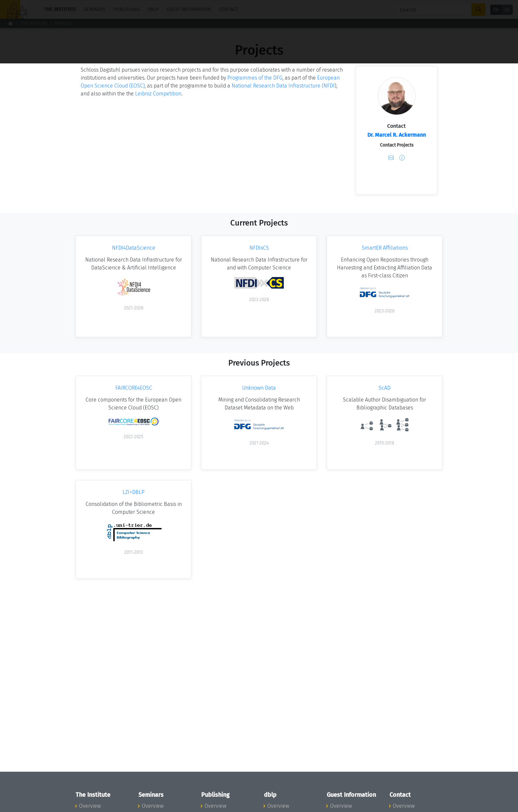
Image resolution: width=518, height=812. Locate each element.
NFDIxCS (259, 248)
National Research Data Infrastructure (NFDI (283, 86)
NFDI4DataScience (134, 248)
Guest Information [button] (189, 9)
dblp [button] (153, 9)
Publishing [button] (127, 9)
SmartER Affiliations (385, 248)
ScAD (385, 388)
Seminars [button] (95, 9)
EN (496, 10)
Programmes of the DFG (255, 78)
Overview (90, 806)
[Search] (434, 10)
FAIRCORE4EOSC (134, 388)
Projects (63, 23)
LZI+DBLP (133, 492)
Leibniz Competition (158, 94)
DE (507, 10)
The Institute (34, 23)
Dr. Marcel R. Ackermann (397, 135)
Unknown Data (259, 388)
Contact (228, 9)
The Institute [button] (60, 9)
